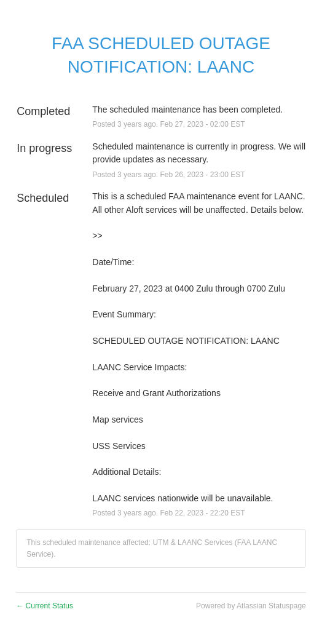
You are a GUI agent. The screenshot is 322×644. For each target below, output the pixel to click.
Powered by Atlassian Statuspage (251, 606)
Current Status (45, 606)
